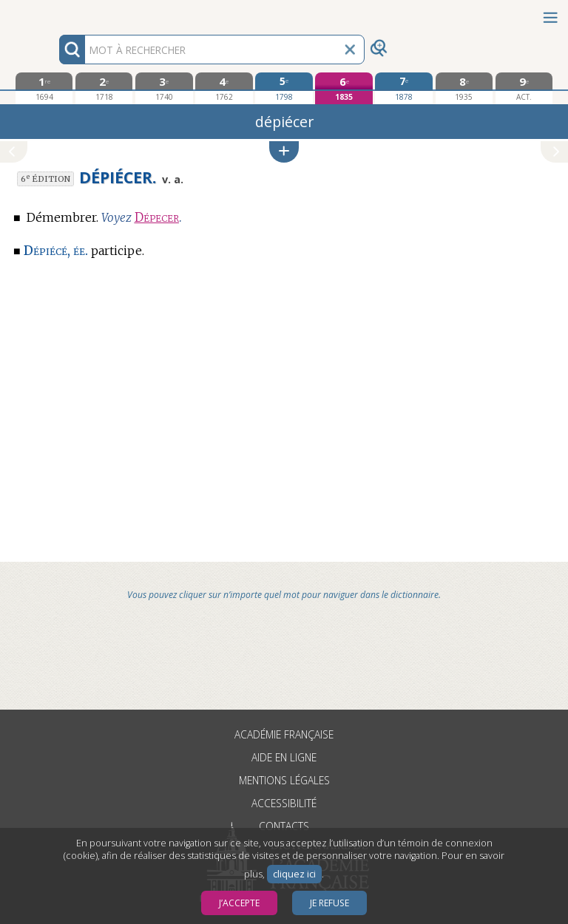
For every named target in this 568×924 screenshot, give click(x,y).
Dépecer (157, 218)
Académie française (284, 734)
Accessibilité (284, 803)
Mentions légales (284, 780)
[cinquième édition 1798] (284, 88)
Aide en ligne (284, 757)
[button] (284, 152)
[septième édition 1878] (403, 88)
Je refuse (329, 903)
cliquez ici (294, 874)
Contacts (284, 826)
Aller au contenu (58, 13)
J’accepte (239, 903)
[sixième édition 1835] (344, 88)
